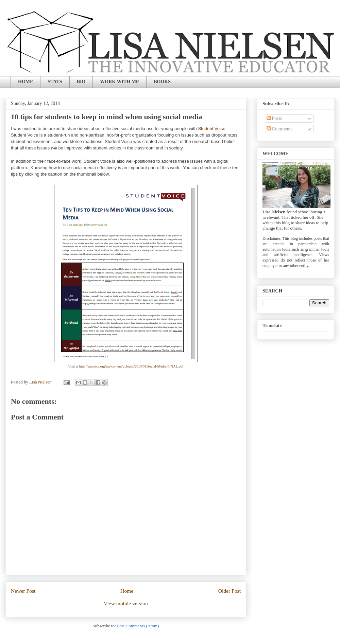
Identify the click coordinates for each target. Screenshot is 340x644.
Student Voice (211, 129)
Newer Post (23, 591)
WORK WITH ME (120, 82)
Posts (274, 118)
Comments (279, 129)
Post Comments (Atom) (138, 626)
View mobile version (126, 603)
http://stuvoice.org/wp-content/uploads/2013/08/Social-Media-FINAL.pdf (131, 366)
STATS (55, 82)
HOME (26, 82)
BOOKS (162, 82)
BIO (81, 82)
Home (127, 591)
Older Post (230, 591)
